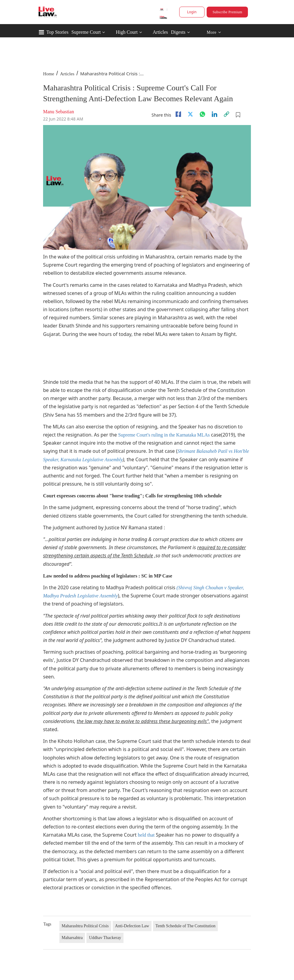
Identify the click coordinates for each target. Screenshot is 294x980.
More (214, 32)
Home (49, 74)
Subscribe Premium (227, 12)
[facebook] (178, 114)
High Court (127, 32)
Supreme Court (86, 32)
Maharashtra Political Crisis (85, 926)
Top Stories (57, 32)
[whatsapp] (202, 114)
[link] (227, 114)
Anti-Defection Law (132, 926)
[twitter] (190, 114)
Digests (178, 32)
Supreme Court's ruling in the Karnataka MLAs (164, 435)
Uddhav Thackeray (105, 938)
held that (146, 835)
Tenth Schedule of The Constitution (185, 926)
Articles (160, 32)
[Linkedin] (214, 114)
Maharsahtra (72, 938)
